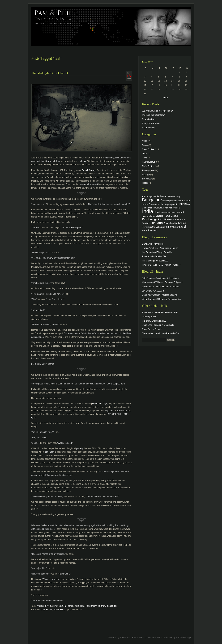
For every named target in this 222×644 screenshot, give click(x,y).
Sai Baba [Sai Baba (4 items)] (156, 227)
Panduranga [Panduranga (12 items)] (150, 219)
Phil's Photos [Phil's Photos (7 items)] (165, 219)
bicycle (48, 606)
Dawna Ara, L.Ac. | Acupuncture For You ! (161, 248)
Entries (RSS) (138, 638)
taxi (116, 606)
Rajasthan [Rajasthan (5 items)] (169, 223)
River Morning (149, 128)
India (77, 606)
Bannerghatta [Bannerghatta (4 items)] (169, 201)
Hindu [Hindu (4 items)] (166, 208)
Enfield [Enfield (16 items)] (182, 204)
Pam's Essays (60, 610)
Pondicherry (108, 158)
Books (145, 145)
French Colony (89, 170)
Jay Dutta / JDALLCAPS (153, 291)
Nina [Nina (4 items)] (155, 216)
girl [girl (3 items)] (189, 204)
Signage (146, 175)
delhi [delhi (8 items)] (161, 204)
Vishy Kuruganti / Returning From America (161, 299)
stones (110, 606)
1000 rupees (76, 228)
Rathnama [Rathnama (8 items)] (180, 223)
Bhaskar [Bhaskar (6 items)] (186, 201)
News (145, 158)
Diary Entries (46, 610)
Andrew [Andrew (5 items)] (171, 196)
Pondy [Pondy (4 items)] (145, 223)
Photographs (148, 170)
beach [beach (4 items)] (178, 201)
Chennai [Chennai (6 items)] (153, 204)
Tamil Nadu (122, 411)
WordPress (125, 638)
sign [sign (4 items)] (163, 227)
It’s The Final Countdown (153, 115)
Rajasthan (109, 411)
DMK (119, 414)
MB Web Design (183, 638)
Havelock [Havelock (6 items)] (158, 208)
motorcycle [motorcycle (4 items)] (147, 216)
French (70, 606)
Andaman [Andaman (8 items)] (162, 196)
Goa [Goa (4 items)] (144, 208)
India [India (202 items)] (148, 211)
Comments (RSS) (154, 638)
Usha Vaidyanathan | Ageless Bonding (160, 295)
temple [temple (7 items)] (169, 227)
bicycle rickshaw (53, 161)
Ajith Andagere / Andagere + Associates (160, 278)
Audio (145, 141)
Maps (145, 154)
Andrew (40, 606)
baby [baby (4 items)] (178, 196)
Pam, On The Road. (151, 124)
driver (55, 606)
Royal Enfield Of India (152, 329)
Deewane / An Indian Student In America (161, 287)
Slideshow (147, 179)
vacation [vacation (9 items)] (147, 230)
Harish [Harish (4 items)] (150, 208)
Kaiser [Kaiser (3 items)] (163, 212)
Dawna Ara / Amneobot (153, 244)
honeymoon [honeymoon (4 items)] (174, 208)
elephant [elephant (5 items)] (173, 204)
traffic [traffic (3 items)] (176, 227)
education (49, 452)
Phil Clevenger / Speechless (155, 261)
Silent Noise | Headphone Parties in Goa (161, 333)
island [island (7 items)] (157, 212)
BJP (109, 414)
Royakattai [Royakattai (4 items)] (147, 227)
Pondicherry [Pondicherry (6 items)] (179, 220)
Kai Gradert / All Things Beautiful (157, 252)
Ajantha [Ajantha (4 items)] (152, 196)
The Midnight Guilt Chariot (50, 73)
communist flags (100, 404)
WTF (33, 418)
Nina (82, 606)
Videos (145, 183)
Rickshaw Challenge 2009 (154, 321)
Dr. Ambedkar (148, 119)
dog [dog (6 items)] (166, 204)
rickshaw (102, 606)
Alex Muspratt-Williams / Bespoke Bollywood (163, 282)
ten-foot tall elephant (88, 184)
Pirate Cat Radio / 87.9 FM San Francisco (161, 265)
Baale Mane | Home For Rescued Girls (160, 313)
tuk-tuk (83, 161)
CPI (114, 414)
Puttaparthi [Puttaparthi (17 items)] (156, 223)
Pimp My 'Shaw (149, 317)
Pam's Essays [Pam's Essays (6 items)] (171, 216)
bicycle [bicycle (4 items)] (145, 204)
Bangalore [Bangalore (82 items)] (152, 200)
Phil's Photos (148, 166)
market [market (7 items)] (180, 212)
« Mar (165, 98)
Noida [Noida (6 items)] (160, 216)
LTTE (125, 414)
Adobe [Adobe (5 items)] (145, 196)
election (62, 606)
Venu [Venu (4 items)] (155, 230)
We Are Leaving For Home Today (157, 111)
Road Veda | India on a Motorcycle (158, 325)
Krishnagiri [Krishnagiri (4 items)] (171, 212)
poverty (80, 448)
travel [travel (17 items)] (182, 227)
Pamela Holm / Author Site (154, 256)
